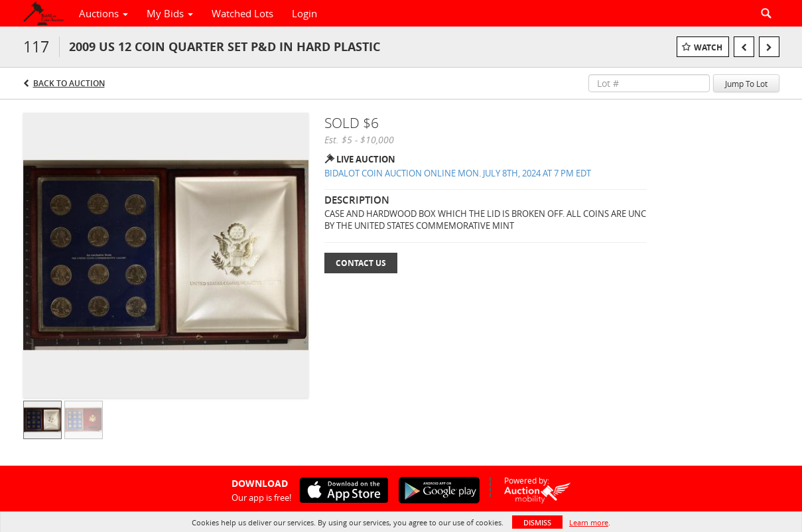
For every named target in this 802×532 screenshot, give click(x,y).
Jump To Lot (746, 84)
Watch (708, 47)
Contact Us (361, 263)
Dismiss (537, 522)
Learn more (589, 522)
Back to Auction (69, 83)
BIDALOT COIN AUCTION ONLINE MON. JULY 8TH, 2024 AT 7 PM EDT (458, 173)
